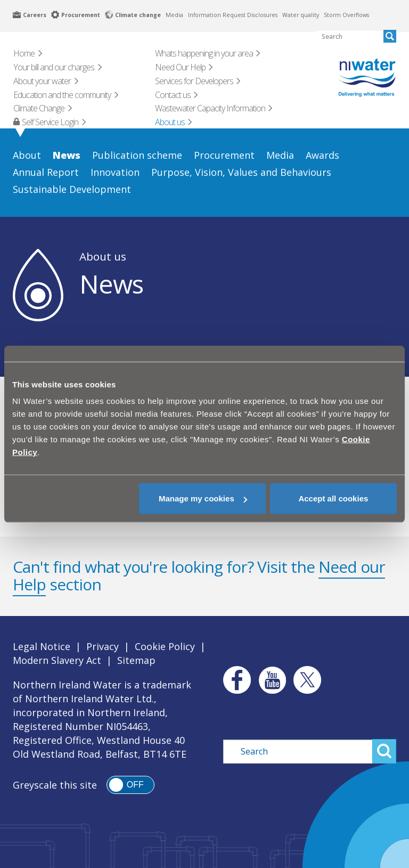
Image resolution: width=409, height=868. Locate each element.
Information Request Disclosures (233, 15)
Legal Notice (42, 646)
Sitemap (136, 660)
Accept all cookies (333, 498)
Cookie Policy (165, 646)
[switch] (130, 785)
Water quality (301, 15)
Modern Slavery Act (57, 660)
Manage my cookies (203, 498)
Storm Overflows (346, 15)
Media (174, 15)
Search (384, 751)
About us (103, 256)
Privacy (103, 646)
